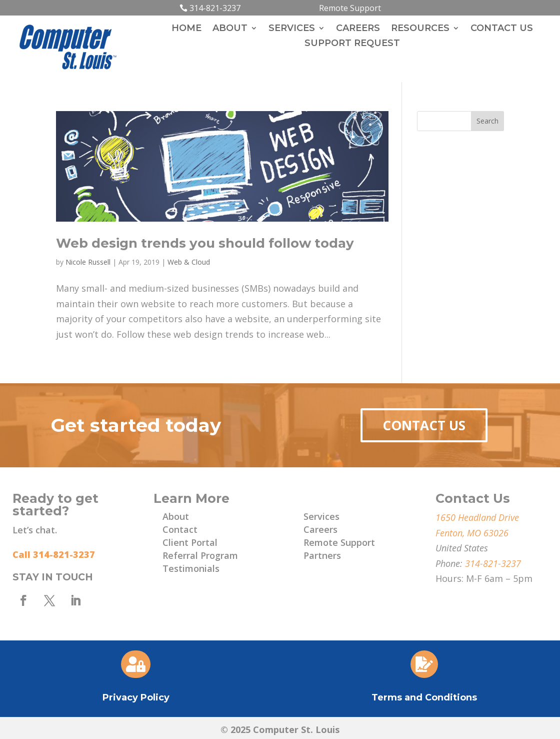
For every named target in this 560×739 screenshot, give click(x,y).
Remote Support (350, 8)
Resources (420, 29)
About (230, 29)
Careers (358, 29)
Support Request (352, 44)
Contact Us (502, 29)
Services (292, 29)
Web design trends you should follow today (205, 243)
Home (186, 29)
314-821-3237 (215, 8)
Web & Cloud (189, 262)
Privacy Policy (136, 697)
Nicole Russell (88, 262)
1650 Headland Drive (477, 517)
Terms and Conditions (424, 697)
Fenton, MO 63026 (472, 533)
